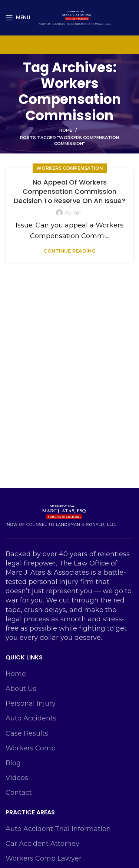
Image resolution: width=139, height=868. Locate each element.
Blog (13, 763)
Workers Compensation (70, 168)
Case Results (27, 733)
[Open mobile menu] (18, 18)
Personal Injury (31, 703)
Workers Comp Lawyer (44, 858)
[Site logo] (75, 17)
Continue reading (70, 251)
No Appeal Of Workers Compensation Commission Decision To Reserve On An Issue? (69, 191)
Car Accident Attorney (42, 844)
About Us (21, 689)
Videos (17, 778)
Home (66, 130)
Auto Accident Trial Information (58, 829)
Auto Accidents (31, 718)
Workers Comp (31, 748)
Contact (19, 793)
